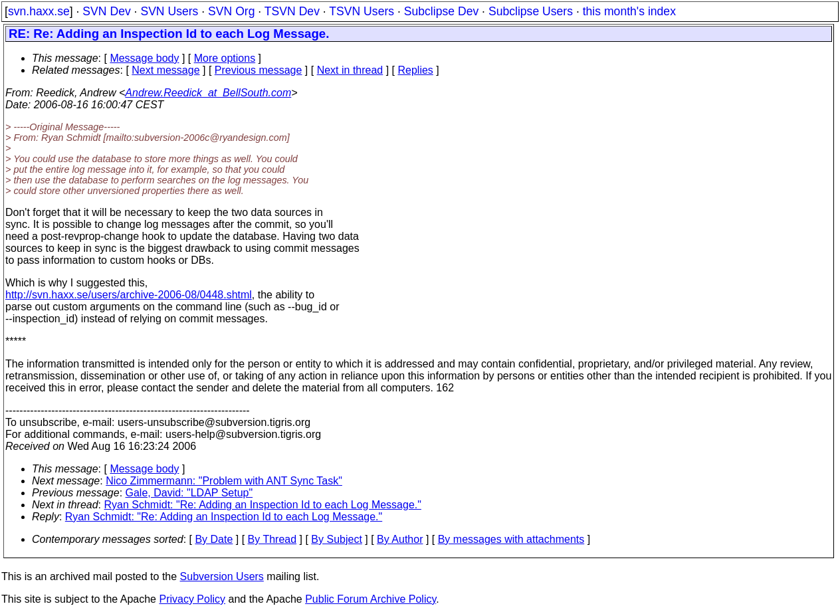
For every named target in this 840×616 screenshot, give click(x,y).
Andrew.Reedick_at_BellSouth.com (208, 93)
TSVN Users (362, 11)
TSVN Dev (292, 11)
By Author (400, 539)
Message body (144, 58)
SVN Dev (106, 11)
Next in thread (350, 70)
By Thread (272, 539)
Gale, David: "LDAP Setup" (189, 493)
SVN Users (169, 11)
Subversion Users (222, 576)
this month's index (629, 11)
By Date (214, 539)
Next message (165, 70)
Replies (416, 70)
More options (225, 58)
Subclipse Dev (441, 11)
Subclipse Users (531, 11)
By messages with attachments (511, 539)
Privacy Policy (192, 599)
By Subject (336, 539)
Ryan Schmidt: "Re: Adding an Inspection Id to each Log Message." (263, 505)
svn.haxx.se (39, 11)
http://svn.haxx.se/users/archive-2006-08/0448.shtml (129, 295)
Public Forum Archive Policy (370, 599)
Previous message (259, 70)
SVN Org (231, 11)
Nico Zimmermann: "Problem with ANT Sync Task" (224, 481)
